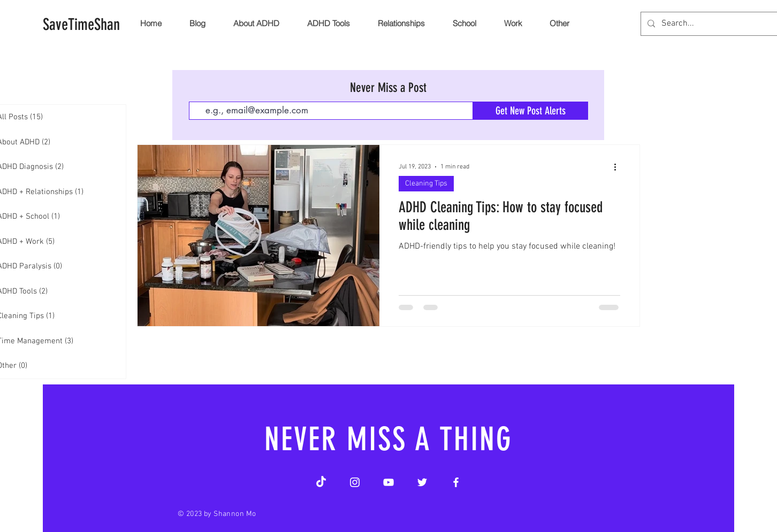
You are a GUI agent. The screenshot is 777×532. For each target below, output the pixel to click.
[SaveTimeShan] (81, 25)
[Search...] (718, 24)
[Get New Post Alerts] (531, 111)
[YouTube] (389, 482)
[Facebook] (456, 482)
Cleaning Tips (426, 184)
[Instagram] (355, 482)
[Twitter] (422, 482)
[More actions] (619, 167)
